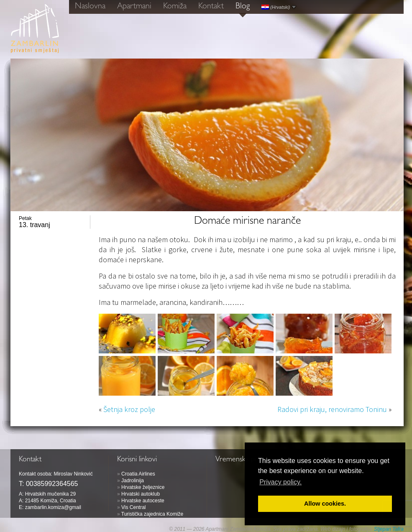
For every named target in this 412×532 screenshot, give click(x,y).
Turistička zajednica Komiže (152, 514)
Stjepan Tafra (389, 529)
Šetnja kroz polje (129, 409)
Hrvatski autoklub (141, 494)
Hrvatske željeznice (143, 487)
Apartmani (134, 7)
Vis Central (133, 507)
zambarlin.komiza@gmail (53, 507)
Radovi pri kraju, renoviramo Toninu (332, 409)
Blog (243, 7)
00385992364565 (52, 484)
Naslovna (90, 7)
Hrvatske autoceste (143, 501)
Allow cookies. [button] (325, 504)
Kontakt (211, 7)
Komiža (175, 7)
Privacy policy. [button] (280, 482)
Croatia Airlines (138, 474)
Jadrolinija (133, 481)
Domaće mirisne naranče (247, 222)
